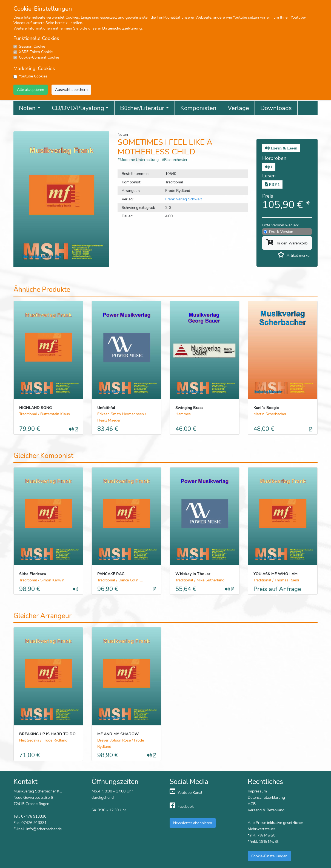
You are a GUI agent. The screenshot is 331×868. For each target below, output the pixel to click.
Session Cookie (32, 46)
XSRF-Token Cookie (36, 52)
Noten (27, 108)
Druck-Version (281, 232)
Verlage (238, 108)
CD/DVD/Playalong (78, 108)
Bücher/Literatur (142, 108)
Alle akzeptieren (31, 90)
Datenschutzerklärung (122, 28)
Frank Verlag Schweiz (184, 199)
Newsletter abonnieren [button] (193, 823)
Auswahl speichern (71, 90)
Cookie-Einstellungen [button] (269, 856)
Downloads (276, 108)
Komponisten (198, 108)
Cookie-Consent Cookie (39, 57)
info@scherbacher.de (44, 829)
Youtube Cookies (33, 76)
